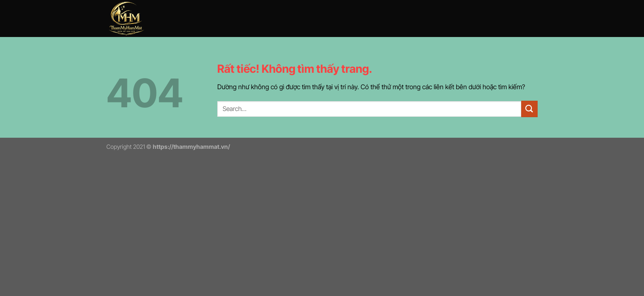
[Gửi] (529, 109)
